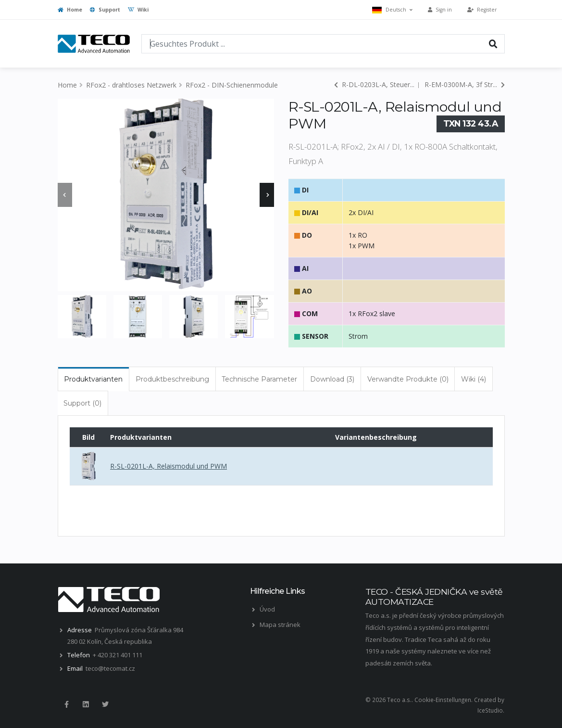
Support (105, 10)
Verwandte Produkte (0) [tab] (408, 379)
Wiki (138, 10)
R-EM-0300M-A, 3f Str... (465, 84)
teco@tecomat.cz (110, 668)
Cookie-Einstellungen (443, 700)
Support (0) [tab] (82, 403)
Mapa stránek (280, 625)
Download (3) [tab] (332, 379)
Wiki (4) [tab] (474, 379)
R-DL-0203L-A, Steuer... (374, 84)
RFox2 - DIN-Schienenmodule (232, 85)
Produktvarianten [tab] (93, 379)
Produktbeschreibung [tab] (172, 379)
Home (70, 10)
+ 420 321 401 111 (118, 655)
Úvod (267, 609)
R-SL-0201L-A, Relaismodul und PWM (169, 466)
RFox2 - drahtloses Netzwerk (131, 85)
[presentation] (65, 195)
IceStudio (490, 710)
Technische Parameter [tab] (259, 379)
